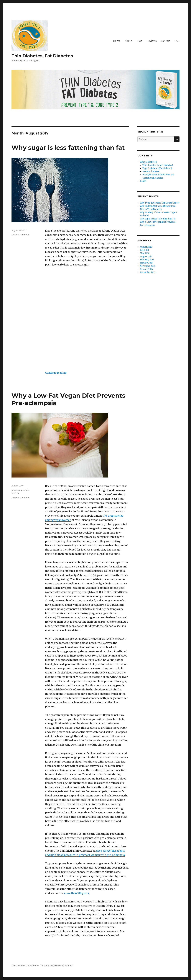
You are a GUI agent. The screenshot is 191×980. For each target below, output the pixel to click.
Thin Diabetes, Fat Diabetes (42, 56)
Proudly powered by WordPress (57, 966)
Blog (140, 41)
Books (143, 181)
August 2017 (146, 256)
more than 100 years (76, 893)
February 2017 (147, 260)
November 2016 (148, 266)
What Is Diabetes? (149, 162)
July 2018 (144, 250)
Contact (166, 41)
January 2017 (146, 263)
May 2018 (145, 253)
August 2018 (146, 247)
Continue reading (56, 373)
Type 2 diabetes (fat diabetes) (157, 168)
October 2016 (146, 269)
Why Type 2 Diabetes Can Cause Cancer (160, 203)
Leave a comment (21, 235)
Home (117, 41)
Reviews (152, 41)
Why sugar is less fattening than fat (68, 148)
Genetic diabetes (151, 172)
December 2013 (148, 272)
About (129, 41)
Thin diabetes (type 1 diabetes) (158, 165)
